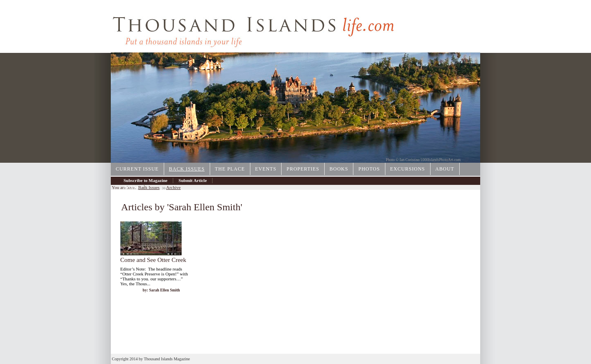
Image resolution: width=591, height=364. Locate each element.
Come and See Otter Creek (153, 260)
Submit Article (193, 180)
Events (266, 169)
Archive (131, 187)
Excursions (408, 169)
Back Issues (187, 169)
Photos (369, 169)
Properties (303, 169)
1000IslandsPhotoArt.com (441, 160)
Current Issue (137, 169)
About (445, 169)
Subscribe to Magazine (145, 180)
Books (339, 169)
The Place (230, 169)
